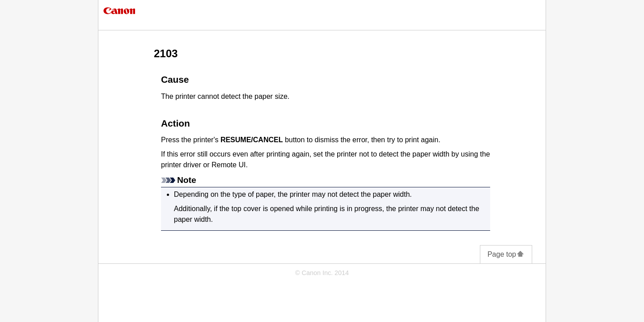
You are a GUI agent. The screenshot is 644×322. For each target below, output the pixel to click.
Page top (506, 254)
